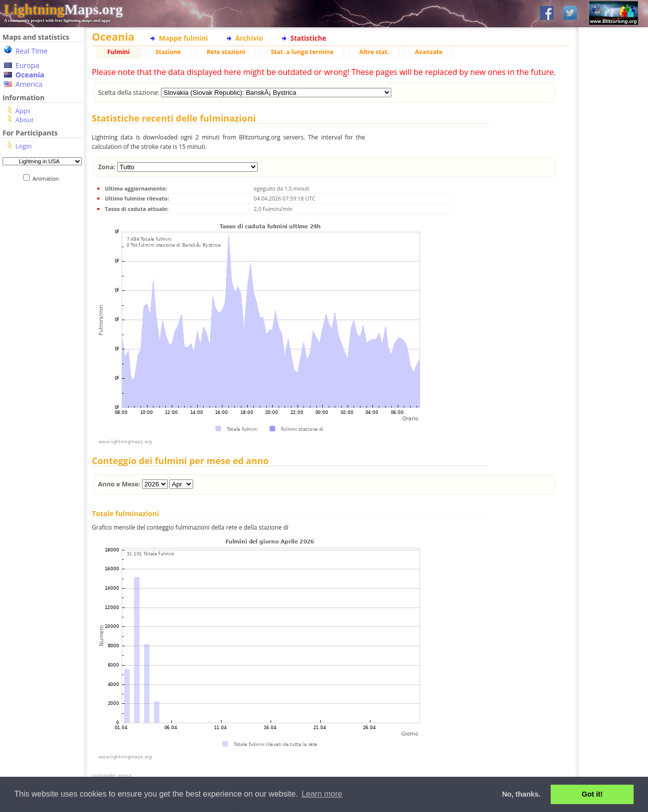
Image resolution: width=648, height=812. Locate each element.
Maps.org (63, 9)
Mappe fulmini (183, 38)
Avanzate (429, 52)
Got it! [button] (592, 794)
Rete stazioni (226, 52)
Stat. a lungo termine (302, 52)
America (29, 84)
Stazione (168, 52)
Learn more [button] (322, 794)
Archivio (249, 38)
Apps (23, 111)
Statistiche (308, 38)
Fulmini (118, 52)
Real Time (32, 51)
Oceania (30, 75)
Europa (27, 65)
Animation (48, 178)
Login (24, 146)
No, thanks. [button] (521, 794)
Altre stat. (374, 52)
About (25, 120)
